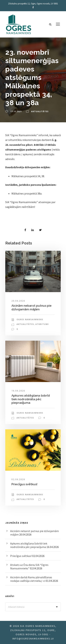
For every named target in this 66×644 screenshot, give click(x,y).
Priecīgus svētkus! (24, 484)
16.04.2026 (18, 391)
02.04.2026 (18, 479)
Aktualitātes (40, 111)
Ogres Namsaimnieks (30, 319)
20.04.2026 (18, 301)
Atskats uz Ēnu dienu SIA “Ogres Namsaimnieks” (29, 567)
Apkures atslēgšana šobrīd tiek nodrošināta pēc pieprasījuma (31, 399)
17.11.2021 (16, 111)
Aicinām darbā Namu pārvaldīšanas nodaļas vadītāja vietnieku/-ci (31, 579)
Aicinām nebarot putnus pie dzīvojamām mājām (32, 307)
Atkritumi (42, 324)
